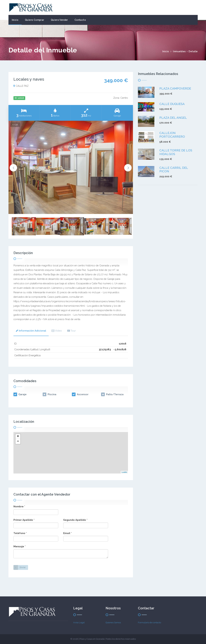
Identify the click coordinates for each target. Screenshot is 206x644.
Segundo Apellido (75, 520)
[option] (71, 167)
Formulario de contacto (149, 623)
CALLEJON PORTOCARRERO (172, 135)
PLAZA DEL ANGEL (173, 118)
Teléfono (20, 533)
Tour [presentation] (72, 331)
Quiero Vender (59, 20)
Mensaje (20, 546)
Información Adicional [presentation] (31, 331)
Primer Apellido (24, 520)
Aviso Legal (79, 623)
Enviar (20, 567)
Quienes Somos (113, 623)
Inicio (15, 20)
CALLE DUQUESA (172, 104)
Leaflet (124, 472)
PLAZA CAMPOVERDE (175, 88)
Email (67, 533)
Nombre (19, 507)
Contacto (80, 20)
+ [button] (18, 437)
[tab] (31, 331)
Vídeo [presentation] (57, 331)
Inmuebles (179, 51)
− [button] (18, 441)
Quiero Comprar (35, 20)
